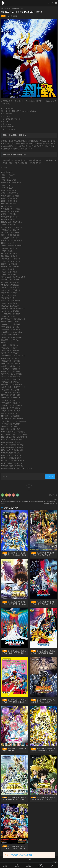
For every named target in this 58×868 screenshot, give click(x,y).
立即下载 (50, 476)
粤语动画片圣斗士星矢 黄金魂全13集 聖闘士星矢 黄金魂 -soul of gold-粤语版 (43, 750)
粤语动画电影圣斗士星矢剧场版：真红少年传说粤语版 (14, 652)
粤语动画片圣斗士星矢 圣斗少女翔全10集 (14, 750)
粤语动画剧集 (13, 16)
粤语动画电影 (36, 513)
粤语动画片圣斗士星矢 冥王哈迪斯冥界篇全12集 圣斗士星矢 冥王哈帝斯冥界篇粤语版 (43, 799)
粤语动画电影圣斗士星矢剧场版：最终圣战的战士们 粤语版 (43, 603)
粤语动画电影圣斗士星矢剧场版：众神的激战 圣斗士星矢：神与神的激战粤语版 (43, 652)
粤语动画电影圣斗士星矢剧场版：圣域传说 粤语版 (43, 554)
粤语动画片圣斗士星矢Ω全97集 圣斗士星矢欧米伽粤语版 (14, 554)
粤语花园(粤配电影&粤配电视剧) (21, 855)
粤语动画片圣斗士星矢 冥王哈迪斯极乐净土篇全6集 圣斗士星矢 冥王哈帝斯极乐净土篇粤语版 (14, 799)
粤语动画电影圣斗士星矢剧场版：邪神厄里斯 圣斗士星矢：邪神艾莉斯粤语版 (14, 701)
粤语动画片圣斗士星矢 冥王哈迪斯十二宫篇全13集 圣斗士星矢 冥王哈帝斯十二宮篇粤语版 (14, 848)
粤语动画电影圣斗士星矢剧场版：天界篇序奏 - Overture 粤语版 (14, 603)
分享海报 (53, 495)
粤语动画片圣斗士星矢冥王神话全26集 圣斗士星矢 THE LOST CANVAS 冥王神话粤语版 (44, 701)
